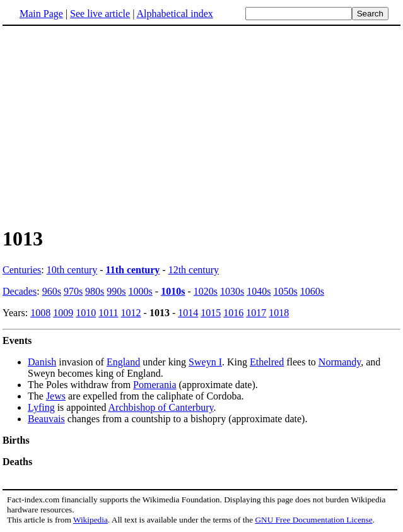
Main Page (41, 14)
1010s (173, 291)
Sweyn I (205, 362)
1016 (233, 313)
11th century (133, 270)
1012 (131, 313)
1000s (141, 291)
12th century (194, 270)
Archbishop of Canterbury (161, 407)
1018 (279, 313)
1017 (256, 313)
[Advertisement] (108, 126)
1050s (285, 291)
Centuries (22, 270)
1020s (206, 291)
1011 (108, 313)
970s (73, 291)
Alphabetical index (174, 14)
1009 (63, 313)
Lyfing (41, 407)
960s (52, 291)
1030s (232, 291)
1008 (40, 313)
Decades (20, 291)
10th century (72, 270)
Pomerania (155, 385)
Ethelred (267, 362)
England (123, 362)
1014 (188, 313)
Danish (42, 362)
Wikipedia (91, 520)
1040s (259, 291)
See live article (100, 14)
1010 (86, 313)
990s (116, 291)
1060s (312, 291)
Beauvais (46, 419)
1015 (211, 313)
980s (95, 291)
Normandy (340, 362)
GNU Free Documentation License (313, 520)
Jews (56, 396)
